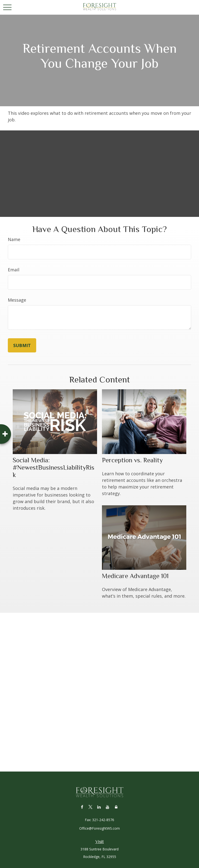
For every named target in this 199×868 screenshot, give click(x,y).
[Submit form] (22, 345)
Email (14, 270)
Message (17, 300)
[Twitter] (91, 807)
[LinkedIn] (99, 807)
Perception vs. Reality (132, 460)
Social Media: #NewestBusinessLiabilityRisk (54, 467)
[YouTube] (108, 807)
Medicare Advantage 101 (135, 576)
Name (14, 239)
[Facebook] (82, 807)
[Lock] (116, 807)
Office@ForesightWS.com (99, 828)
